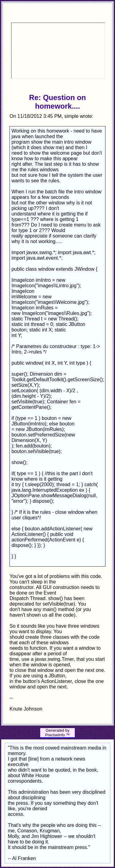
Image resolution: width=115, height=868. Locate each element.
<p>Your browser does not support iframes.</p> (58, 51)
